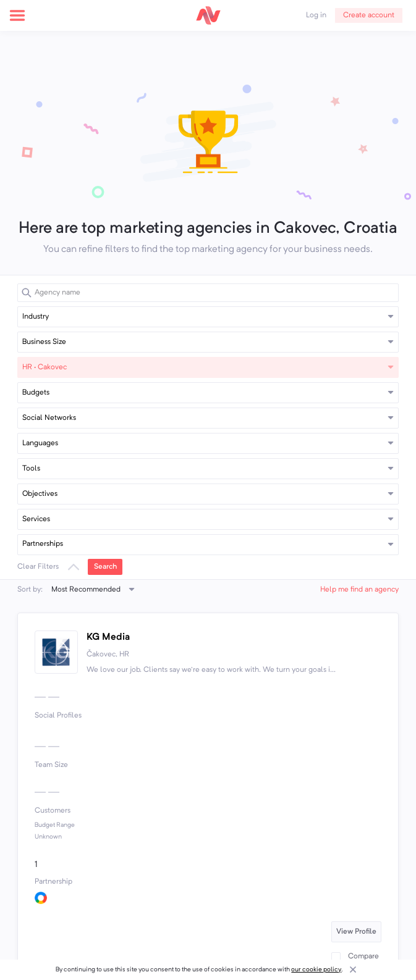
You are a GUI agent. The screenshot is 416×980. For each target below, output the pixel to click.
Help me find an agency (359, 590)
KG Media (108, 637)
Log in (316, 15)
